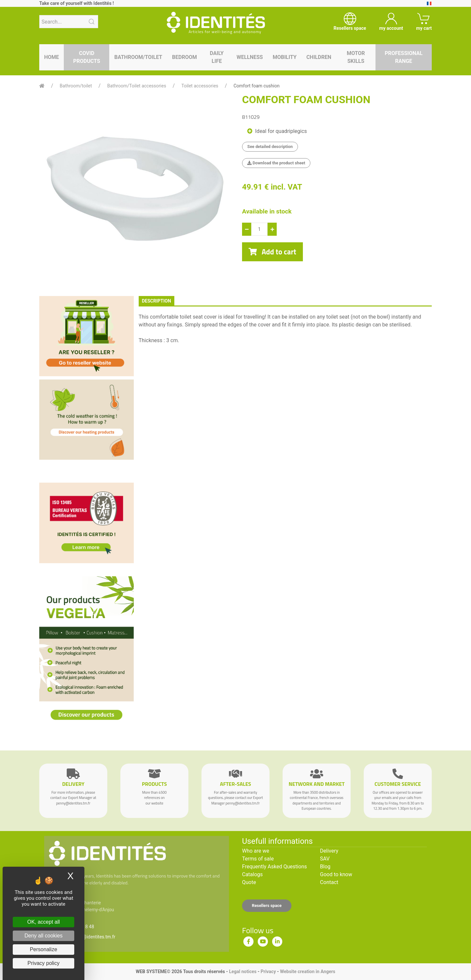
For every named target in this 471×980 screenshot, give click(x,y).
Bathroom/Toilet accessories (137, 86)
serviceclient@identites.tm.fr (86, 937)
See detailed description (270, 147)
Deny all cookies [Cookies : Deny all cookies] (44, 936)
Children (319, 57)
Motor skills (356, 57)
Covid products (87, 57)
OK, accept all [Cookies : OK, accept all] (44, 922)
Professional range (404, 57)
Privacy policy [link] (44, 963)
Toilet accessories (200, 86)
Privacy (268, 971)
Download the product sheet (276, 163)
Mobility (285, 57)
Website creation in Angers (308, 971)
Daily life (217, 57)
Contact (329, 882)
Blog (325, 867)
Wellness (250, 57)
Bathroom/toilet (138, 57)
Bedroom (184, 57)
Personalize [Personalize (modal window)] (44, 949)
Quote (249, 882)
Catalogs (252, 874)
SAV (325, 859)
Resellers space (267, 906)
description (157, 301)
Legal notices (243, 971)
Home (52, 57)
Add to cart (272, 252)
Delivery (329, 851)
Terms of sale (258, 859)
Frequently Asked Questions (274, 867)
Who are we (256, 851)
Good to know (336, 874)
